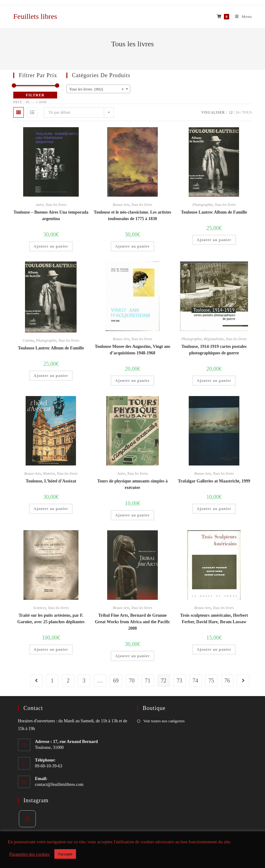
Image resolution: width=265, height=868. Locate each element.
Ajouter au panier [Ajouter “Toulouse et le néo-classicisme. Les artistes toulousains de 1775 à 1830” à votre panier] (132, 246)
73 (179, 681)
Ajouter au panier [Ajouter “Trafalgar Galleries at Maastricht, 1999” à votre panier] (214, 509)
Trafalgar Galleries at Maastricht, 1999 (214, 481)
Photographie (203, 205)
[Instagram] (27, 819)
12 (231, 112)
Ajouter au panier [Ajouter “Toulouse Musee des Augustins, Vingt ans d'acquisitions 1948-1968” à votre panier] (132, 381)
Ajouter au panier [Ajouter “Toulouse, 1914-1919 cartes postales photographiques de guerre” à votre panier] (214, 381)
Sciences (39, 608)
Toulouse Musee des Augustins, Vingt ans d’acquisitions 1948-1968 (133, 350)
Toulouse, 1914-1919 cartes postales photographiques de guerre (214, 350)
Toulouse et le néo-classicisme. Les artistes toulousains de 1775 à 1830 (133, 215)
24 (238, 112)
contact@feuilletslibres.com (59, 785)
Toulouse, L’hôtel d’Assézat (51, 481)
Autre (40, 205)
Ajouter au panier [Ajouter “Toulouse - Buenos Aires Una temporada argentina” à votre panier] (51, 246)
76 (227, 681)
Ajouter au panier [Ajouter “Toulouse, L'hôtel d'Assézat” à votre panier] (51, 509)
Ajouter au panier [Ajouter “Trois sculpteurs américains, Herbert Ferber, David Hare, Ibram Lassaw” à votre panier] (214, 649)
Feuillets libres (35, 16)
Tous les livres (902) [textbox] (97, 89)
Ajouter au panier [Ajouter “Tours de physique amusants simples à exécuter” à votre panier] (132, 515)
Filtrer (35, 95)
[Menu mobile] (241, 17)
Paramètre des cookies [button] (29, 854)
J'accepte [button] (65, 854)
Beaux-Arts (121, 205)
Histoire (49, 474)
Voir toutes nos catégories (164, 721)
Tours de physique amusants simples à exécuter (132, 484)
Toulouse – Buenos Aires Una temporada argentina (51, 215)
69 (116, 681)
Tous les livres (56, 205)
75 (211, 681)
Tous (247, 112)
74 (196, 681)
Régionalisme (214, 339)
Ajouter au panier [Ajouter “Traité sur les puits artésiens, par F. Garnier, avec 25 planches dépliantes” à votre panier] (51, 649)
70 (132, 681)
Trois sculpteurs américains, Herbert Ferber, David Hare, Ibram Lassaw (214, 619)
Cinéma (28, 340)
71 (148, 681)
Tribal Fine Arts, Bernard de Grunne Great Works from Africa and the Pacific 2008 (132, 622)
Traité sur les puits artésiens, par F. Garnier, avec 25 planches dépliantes (51, 619)
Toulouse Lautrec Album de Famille (214, 212)
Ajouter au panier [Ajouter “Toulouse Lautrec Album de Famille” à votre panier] (214, 240)
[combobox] (98, 89)
